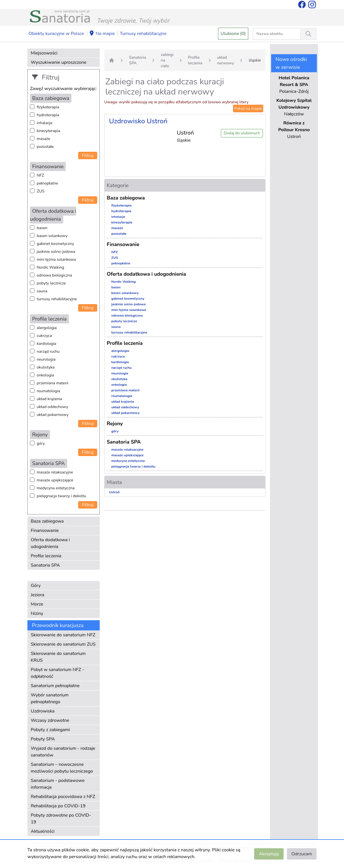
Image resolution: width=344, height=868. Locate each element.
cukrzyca (44, 336)
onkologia (45, 375)
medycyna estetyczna (56, 488)
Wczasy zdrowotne (50, 720)
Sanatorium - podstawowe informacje (58, 784)
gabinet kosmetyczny (55, 244)
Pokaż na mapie (248, 108)
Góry (36, 586)
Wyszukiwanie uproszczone (59, 62)
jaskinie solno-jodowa (56, 252)
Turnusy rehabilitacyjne (143, 34)
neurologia (46, 359)
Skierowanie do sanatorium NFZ (63, 635)
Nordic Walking (50, 267)
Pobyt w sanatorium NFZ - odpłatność (57, 673)
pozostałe (45, 147)
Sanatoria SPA (45, 565)
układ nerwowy (226, 60)
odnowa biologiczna (54, 275)
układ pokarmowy (53, 415)
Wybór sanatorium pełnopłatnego (50, 698)
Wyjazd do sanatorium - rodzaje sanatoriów (63, 752)
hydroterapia (48, 115)
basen (42, 228)
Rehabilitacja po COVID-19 (58, 806)
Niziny (37, 613)
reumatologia (48, 391)
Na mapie (102, 34)
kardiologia (46, 344)
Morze (37, 604)
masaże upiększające (55, 480)
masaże (43, 139)
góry (41, 443)
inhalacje (44, 123)
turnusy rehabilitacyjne (57, 299)
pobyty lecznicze (51, 283)
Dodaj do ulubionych (242, 133)
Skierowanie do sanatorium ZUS (63, 644)
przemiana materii (53, 383)
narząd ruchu (48, 351)
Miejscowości (44, 53)
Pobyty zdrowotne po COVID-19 (61, 819)
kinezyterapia (48, 131)
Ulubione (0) (233, 34)
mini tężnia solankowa (56, 259)
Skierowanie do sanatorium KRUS (58, 657)
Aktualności (43, 831)
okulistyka (46, 367)
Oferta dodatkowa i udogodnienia (50, 543)
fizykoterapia (48, 107)
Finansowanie (45, 531)
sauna (42, 291)
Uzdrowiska (43, 711)
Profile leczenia (46, 556)
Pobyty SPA (43, 739)
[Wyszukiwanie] (308, 34)
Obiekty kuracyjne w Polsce (56, 34)
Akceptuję (269, 854)
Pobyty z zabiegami (50, 730)
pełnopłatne (47, 183)
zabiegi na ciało (167, 60)
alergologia (47, 328)
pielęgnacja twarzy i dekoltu (61, 496)
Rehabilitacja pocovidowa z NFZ (63, 797)
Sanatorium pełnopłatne (55, 686)
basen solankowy (52, 236)
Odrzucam (302, 854)
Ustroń (114, 492)
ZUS (41, 191)
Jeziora (38, 595)
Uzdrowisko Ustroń (138, 121)
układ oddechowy (52, 407)
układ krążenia (49, 399)
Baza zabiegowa (47, 521)
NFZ (40, 175)
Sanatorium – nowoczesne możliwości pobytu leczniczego (62, 768)
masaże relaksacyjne (55, 472)
